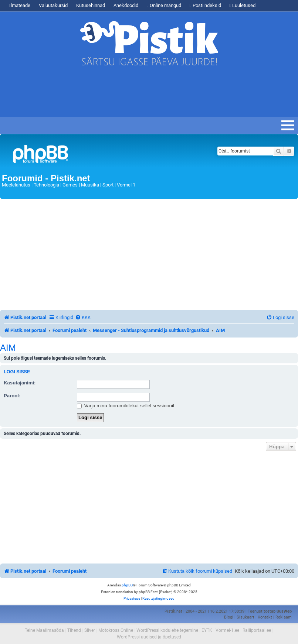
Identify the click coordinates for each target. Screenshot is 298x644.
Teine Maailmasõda (44, 630)
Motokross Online (116, 630)
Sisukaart (245, 617)
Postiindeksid (205, 5)
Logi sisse (17, 372)
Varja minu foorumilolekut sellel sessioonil (126, 406)
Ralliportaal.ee (257, 630)
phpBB (127, 585)
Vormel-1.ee (227, 630)
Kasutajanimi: (20, 383)
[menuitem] (83, 317)
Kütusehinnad (91, 5)
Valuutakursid (53, 5)
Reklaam (284, 617)
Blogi (229, 617)
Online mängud (164, 5)
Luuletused (243, 5)
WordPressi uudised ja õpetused (149, 637)
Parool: (12, 396)
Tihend (74, 630)
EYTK (207, 630)
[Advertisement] (135, 95)
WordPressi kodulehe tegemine (167, 630)
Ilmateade (20, 5)
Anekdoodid (126, 5)
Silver (90, 630)
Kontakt (265, 617)
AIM (8, 348)
